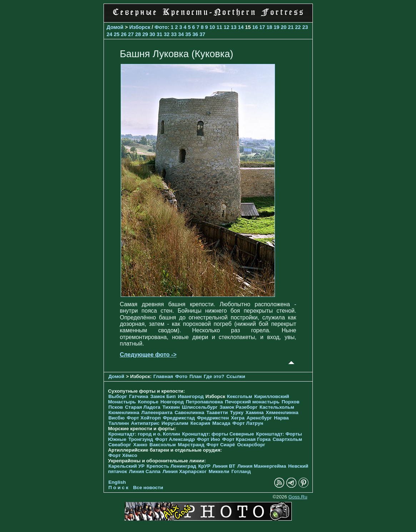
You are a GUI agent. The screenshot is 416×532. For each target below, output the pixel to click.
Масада (221, 423)
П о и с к (119, 488)
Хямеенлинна (282, 412)
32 (167, 34)
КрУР (204, 466)
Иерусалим (175, 423)
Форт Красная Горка (246, 439)
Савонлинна (189, 412)
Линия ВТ (224, 466)
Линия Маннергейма (262, 466)
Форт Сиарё (221, 445)
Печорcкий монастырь (252, 402)
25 (117, 34)
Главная (163, 376)
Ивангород (191, 396)
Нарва (281, 418)
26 (124, 34)
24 (110, 34)
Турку (237, 412)
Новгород (172, 402)
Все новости (148, 488)
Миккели (219, 471)
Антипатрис (145, 423)
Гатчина (139, 396)
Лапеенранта (157, 412)
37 (202, 34)
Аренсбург (259, 418)
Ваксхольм (163, 445)
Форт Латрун (248, 423)
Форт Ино (209, 439)
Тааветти (217, 412)
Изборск (140, 27)
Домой (115, 27)
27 (131, 34)
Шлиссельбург (200, 407)
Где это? (214, 376)
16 (255, 27)
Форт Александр (175, 439)
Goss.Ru (298, 497)
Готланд (241, 471)
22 (298, 27)
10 (212, 27)
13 (234, 27)
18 (269, 27)
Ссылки (236, 376)
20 (284, 27)
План (196, 376)
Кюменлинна (124, 412)
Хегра (238, 418)
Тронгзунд (141, 439)
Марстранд (191, 445)
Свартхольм (287, 439)
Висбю (117, 418)
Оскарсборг (251, 445)
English (117, 482)
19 (276, 27)
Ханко (140, 445)
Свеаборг (120, 445)
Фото (161, 27)
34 (181, 34)
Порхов (291, 402)
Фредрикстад (179, 418)
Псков (116, 407)
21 (291, 27)
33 (174, 34)
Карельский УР (127, 466)
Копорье (148, 402)
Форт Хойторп (144, 418)
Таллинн (119, 423)
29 (145, 34)
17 (262, 27)
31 (160, 34)
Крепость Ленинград (172, 466)
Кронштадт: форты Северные (218, 434)
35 (188, 34)
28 (138, 34)
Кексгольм (240, 396)
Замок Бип (163, 396)
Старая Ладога (143, 407)
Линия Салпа (145, 471)
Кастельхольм (277, 407)
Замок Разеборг (239, 407)
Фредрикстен (213, 418)
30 (152, 34)
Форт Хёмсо (123, 455)
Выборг (118, 396)
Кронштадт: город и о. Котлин (144, 434)
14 (241, 27)
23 (305, 27)
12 (226, 27)
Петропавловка (204, 402)
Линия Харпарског (184, 471)
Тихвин (171, 407)
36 (195, 34)
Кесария (200, 423)
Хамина (255, 412)
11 (219, 27)
